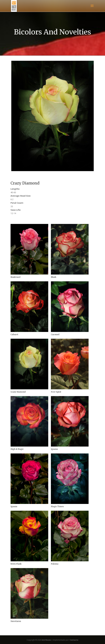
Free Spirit (56, 392)
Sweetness (16, 621)
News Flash (16, 564)
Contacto (74, 640)
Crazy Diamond (18, 392)
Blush (54, 277)
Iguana (54, 449)
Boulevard (15, 277)
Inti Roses (46, 640)
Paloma (55, 564)
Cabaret (14, 335)
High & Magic (17, 449)
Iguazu (14, 507)
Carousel (55, 335)
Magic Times (57, 507)
